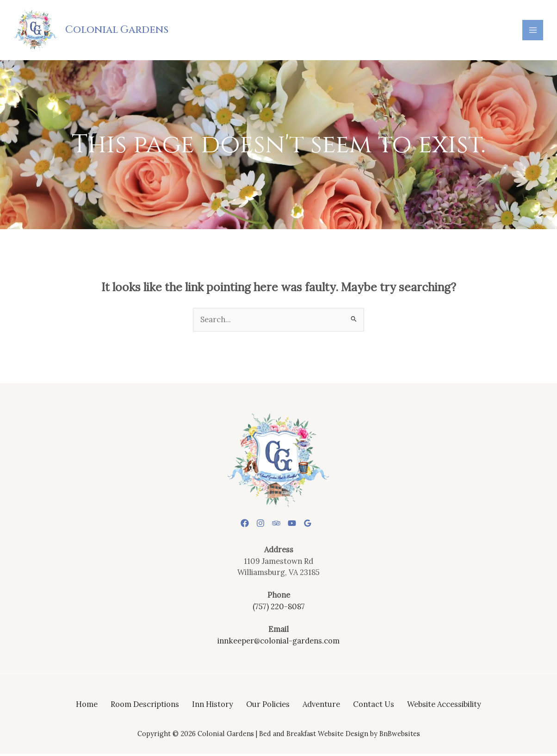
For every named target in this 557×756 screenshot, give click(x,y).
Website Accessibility (444, 706)
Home (87, 706)
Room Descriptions (145, 706)
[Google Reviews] (315, 526)
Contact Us (374, 706)
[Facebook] (237, 526)
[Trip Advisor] (276, 526)
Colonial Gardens (119, 31)
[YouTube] (296, 526)
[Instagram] (257, 526)
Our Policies (268, 706)
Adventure (321, 706)
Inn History (213, 706)
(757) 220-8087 (279, 609)
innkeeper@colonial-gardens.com (278, 643)
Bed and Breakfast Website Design (314, 736)
